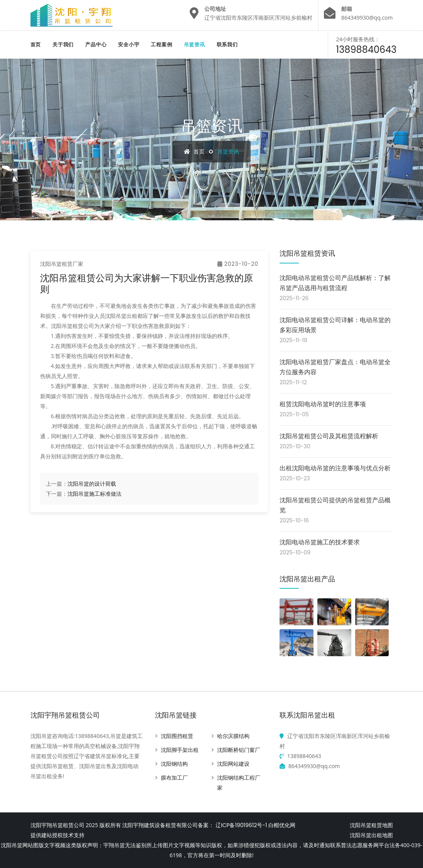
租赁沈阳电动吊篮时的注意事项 (323, 404)
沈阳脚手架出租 (180, 750)
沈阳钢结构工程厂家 (239, 783)
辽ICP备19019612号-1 (241, 825)
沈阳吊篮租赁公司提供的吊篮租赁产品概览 (335, 505)
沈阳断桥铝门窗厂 (239, 750)
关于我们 (63, 45)
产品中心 (96, 45)
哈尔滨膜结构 (233, 736)
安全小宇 (129, 45)
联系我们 (227, 45)
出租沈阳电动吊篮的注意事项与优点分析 (335, 468)
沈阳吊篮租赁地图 (371, 825)
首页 (36, 45)
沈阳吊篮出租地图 (371, 835)
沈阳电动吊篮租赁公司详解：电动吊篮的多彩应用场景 (335, 325)
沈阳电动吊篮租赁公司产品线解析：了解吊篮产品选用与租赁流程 (335, 283)
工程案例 (161, 45)
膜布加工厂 (174, 778)
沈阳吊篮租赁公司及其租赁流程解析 (329, 436)
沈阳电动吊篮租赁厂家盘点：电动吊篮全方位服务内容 (335, 367)
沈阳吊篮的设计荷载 (92, 484)
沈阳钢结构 (174, 764)
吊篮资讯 (195, 45)
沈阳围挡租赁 (177, 736)
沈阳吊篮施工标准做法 (94, 494)
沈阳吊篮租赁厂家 (62, 264)
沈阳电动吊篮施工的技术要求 (320, 542)
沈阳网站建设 (233, 764)
